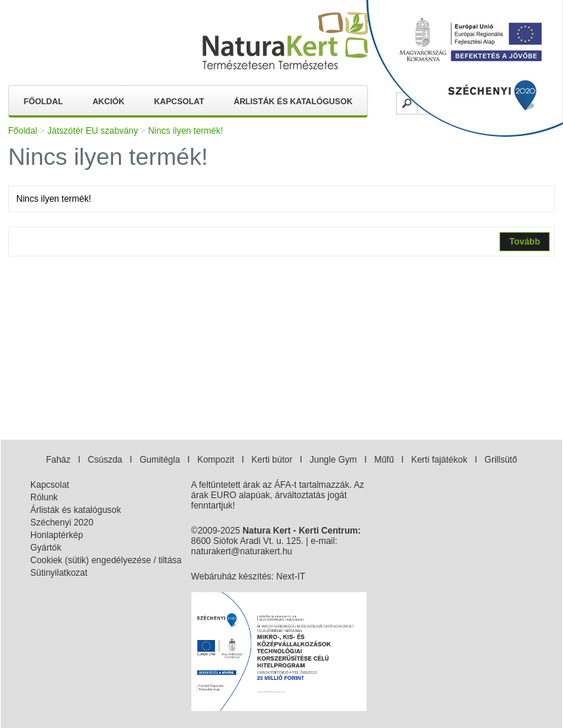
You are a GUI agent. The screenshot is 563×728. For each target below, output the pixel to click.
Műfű (384, 460)
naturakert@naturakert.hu (242, 551)
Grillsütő (501, 460)
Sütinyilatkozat (59, 573)
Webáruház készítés (232, 576)
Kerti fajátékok (439, 460)
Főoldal (43, 101)
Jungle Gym (333, 460)
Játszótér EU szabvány (93, 131)
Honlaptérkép (57, 535)
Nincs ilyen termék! (185, 131)
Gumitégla (160, 460)
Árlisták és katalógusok (293, 101)
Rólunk (44, 497)
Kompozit (216, 460)
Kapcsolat (180, 101)
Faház (58, 460)
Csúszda (105, 460)
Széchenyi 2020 (62, 523)
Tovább (525, 242)
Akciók (108, 101)
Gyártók (46, 548)
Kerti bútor (272, 460)
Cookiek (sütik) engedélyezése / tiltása (106, 560)
